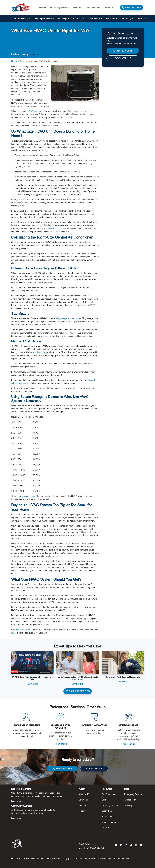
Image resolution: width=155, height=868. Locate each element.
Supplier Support (109, 822)
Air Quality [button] (126, 18)
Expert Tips (110, 8)
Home (14, 61)
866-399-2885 (23, 630)
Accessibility (130, 800)
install (14, 633)
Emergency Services (59, 8)
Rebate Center (94, 8)
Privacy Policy (53, 858)
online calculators (28, 496)
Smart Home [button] (94, 18)
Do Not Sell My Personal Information (28, 858)
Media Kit (83, 805)
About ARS (84, 794)
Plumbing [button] (63, 18)
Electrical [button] (78, 18)
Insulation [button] (111, 18)
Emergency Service (133, 794)
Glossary (106, 827)
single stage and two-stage (68, 318)
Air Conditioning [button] (21, 18)
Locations (41, 8)
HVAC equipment (36, 111)
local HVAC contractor (56, 228)
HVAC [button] (141, 18)
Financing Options (110, 805)
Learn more (16, 801)
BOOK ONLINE (123, 58)
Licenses (106, 800)
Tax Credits (78, 8)
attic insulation (39, 352)
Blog (22, 61)
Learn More (32, 684)
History (82, 811)
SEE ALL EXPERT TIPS (78, 691)
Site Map (128, 805)
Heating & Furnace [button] (43, 18)
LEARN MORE (61, 744)
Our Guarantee (108, 794)
